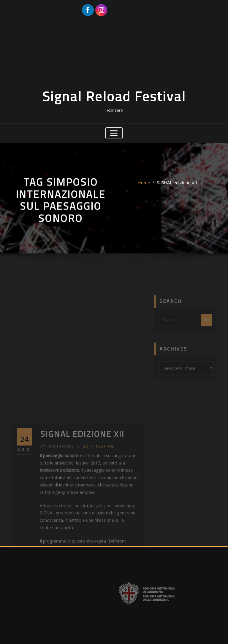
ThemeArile (176, 633)
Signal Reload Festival (114, 92)
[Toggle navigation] (114, 127)
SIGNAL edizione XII (176, 184)
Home (147, 184)
